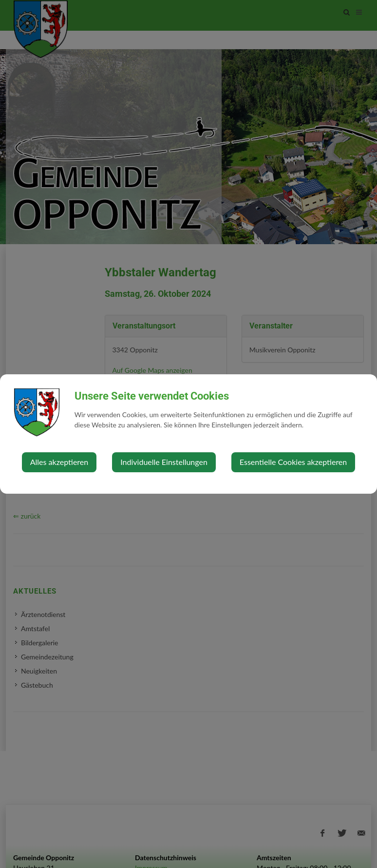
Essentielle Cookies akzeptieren (293, 462)
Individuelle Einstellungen (164, 462)
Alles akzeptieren (59, 462)
